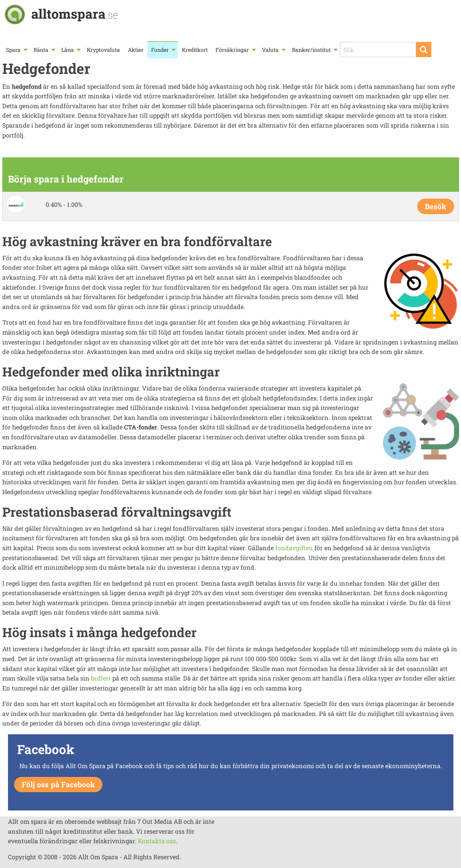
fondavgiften (294, 548)
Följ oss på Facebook (58, 784)
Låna (68, 50)
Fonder (160, 50)
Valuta (270, 50)
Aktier (136, 50)
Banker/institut (311, 50)
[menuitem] (16, 50)
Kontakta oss (157, 841)
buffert (101, 678)
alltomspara (75, 14)
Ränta (41, 50)
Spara (13, 50)
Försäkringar (232, 50)
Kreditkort (195, 50)
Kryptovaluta (103, 50)
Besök (435, 206)
